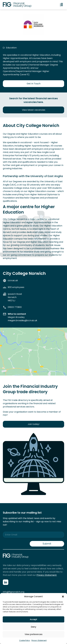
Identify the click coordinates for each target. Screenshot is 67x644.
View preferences (34, 634)
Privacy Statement (39, 640)
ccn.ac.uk (13, 280)
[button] (63, 597)
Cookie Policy (25, 640)
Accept (33, 619)
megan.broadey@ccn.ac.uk (22, 320)
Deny (34, 627)
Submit (47, 544)
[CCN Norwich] (33, 355)
